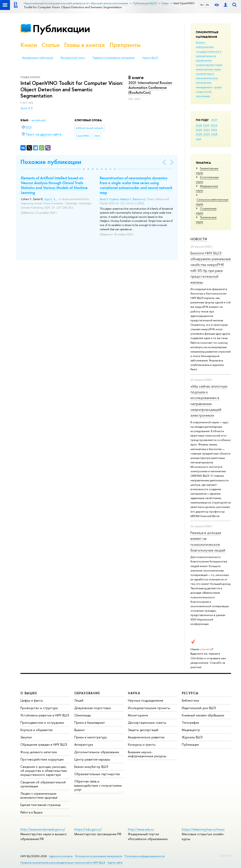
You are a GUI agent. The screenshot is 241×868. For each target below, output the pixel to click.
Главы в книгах (85, 45)
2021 (214, 130)
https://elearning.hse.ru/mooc (203, 829)
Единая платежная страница (40, 805)
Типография (190, 723)
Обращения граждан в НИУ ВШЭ (44, 744)
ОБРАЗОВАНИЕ (87, 693)
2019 (207, 134)
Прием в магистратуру (91, 737)
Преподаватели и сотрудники (42, 723)
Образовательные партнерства (97, 774)
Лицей (79, 700)
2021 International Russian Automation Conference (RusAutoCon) (150, 88)
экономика (203, 96)
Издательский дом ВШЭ (199, 708)
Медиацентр (191, 730)
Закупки (26, 737)
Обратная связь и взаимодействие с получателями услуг (98, 785)
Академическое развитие (146, 737)
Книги (29, 45)
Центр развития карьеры (92, 759)
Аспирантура (84, 744)
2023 (199, 130)
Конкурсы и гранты (142, 744)
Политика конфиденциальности (145, 856)
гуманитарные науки (209, 65)
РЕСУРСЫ (190, 693)
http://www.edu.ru (141, 829)
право (218, 87)
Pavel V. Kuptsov (109, 199)
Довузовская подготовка (92, 708)
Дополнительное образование (97, 752)
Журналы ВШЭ (192, 737)
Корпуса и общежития (36, 730)
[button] (79, 169)
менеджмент (204, 87)
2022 (207, 130)
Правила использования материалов (114, 58)
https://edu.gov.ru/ (88, 829)
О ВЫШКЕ (29, 693)
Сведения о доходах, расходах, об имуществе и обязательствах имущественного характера (44, 771)
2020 (199, 134)
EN (207, 5)
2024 (214, 125)
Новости (199, 239)
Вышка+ (80, 730)
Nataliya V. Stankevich (133, 199)
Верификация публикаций (38, 58)
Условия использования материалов (99, 856)
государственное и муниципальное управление (209, 56)
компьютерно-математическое (207, 76)
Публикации (61, 28)
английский (38, 120)
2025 (206, 125)
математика (204, 82)
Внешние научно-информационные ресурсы (147, 754)
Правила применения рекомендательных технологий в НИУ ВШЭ (63, 863)
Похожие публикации (51, 162)
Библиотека (190, 700)
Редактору (225, 855)
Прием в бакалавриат (90, 723)
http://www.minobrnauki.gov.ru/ (43, 829)
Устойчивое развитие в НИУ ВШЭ (45, 715)
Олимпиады (83, 715)
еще (199, 139)
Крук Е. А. (50, 199)
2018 (214, 134)
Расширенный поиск (73, 58)
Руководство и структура (39, 708)
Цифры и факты (32, 700)
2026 (199, 125)
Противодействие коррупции (42, 759)
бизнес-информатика (205, 45)
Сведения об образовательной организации (43, 784)
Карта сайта (115, 863)
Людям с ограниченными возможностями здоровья (39, 795)
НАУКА (134, 693)
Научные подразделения (146, 700)
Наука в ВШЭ (150, 58)
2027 (214, 120)
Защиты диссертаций (143, 730)
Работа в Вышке (31, 812)
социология (204, 92)
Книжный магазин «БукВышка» (203, 715)
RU (202, 5)
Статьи (51, 45)
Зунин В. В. (27, 108)
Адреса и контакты (61, 856)
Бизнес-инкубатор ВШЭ (91, 767)
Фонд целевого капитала (39, 752)
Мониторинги (138, 715)
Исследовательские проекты (149, 708)
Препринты (125, 45)
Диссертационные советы (147, 723)
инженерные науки (208, 69)
